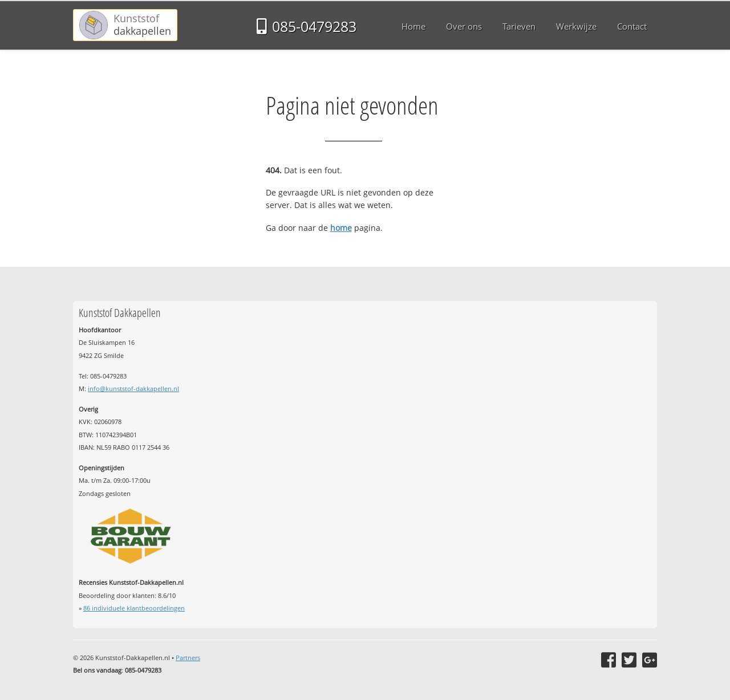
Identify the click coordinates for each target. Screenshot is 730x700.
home (341, 228)
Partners (188, 658)
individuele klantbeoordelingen (134, 608)
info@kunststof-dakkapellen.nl (133, 388)
